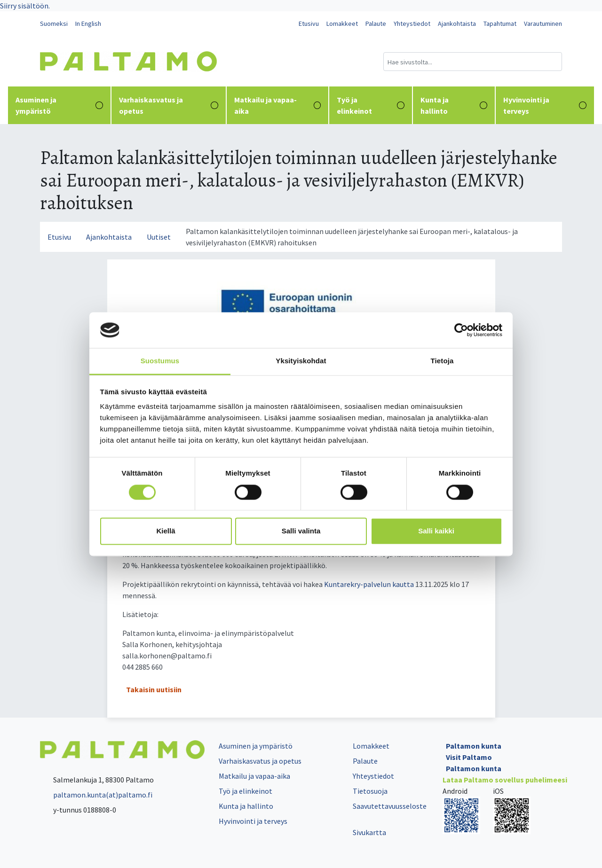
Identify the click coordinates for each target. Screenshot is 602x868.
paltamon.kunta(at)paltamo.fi (96, 795)
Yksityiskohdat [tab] (301, 361)
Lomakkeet (342, 23)
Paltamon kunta (474, 746)
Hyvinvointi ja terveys (545, 105)
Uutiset (159, 237)
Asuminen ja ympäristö (59, 105)
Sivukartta (369, 832)
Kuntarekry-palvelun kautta (369, 584)
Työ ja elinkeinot (370, 105)
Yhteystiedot (412, 23)
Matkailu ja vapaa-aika (278, 105)
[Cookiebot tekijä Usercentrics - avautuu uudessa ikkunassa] (461, 330)
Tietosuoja (370, 791)
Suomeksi (54, 23)
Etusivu (309, 23)
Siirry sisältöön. (25, 6)
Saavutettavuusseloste (390, 806)
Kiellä (166, 531)
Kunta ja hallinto (454, 105)
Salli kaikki (436, 531)
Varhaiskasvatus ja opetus (169, 105)
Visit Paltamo (469, 757)
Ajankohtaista (457, 23)
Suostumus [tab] (160, 361)
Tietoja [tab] (442, 361)
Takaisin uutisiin (154, 689)
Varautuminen (543, 23)
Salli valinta (301, 531)
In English (88, 23)
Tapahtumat (500, 23)
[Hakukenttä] (473, 62)
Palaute (376, 23)
